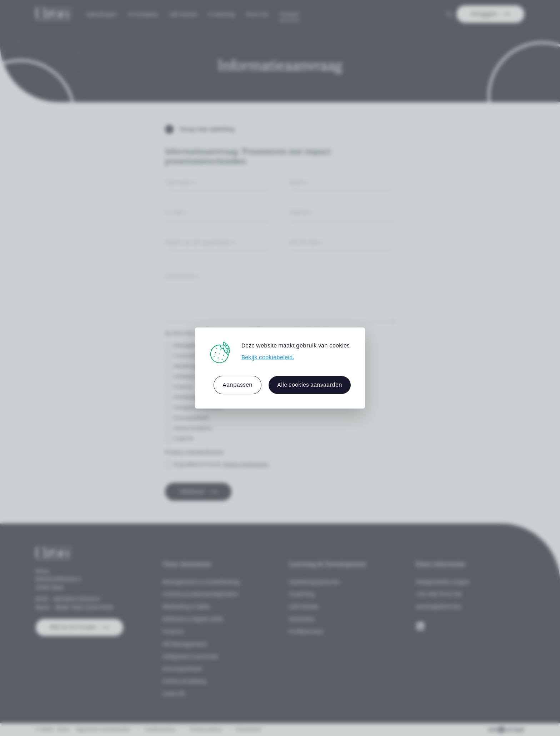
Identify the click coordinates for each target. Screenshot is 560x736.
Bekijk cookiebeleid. (268, 357)
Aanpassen (237, 385)
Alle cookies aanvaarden (310, 385)
